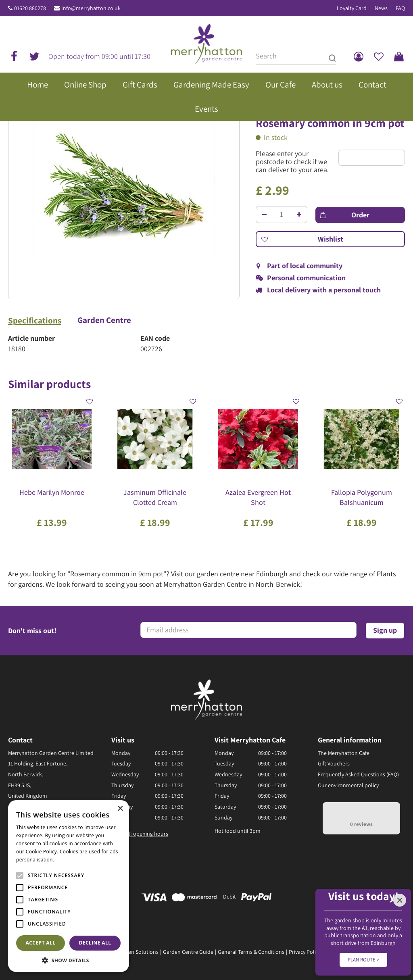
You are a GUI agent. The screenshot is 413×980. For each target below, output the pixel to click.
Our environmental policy (348, 785)
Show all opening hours (140, 834)
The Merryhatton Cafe (344, 753)
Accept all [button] (41, 943)
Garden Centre (104, 320)
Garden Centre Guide (188, 952)
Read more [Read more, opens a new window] (69, 860)
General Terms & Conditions (251, 952)
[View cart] (399, 56)
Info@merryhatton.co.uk (91, 8)
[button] (69, 960)
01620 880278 (30, 8)
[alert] (69, 886)
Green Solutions (139, 952)
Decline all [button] (95, 943)
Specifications (35, 321)
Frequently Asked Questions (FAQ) (358, 774)
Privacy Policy (305, 952)
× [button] (120, 809)
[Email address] (248, 630)
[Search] (296, 56)
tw (34, 56)
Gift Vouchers (334, 763)
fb (14, 56)
